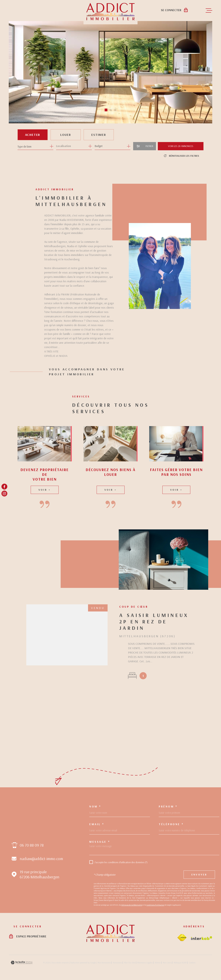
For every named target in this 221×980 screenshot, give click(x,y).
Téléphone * (171, 824)
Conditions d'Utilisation (155, 905)
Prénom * (168, 806)
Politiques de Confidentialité (132, 905)
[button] (106, 110)
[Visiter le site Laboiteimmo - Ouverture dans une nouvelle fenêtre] (22, 963)
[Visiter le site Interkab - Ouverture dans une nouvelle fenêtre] (202, 938)
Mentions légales (145, 963)
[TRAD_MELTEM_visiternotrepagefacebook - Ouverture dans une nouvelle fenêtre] (4, 486)
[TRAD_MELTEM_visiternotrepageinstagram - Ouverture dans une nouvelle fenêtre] (4, 494)
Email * (97, 824)
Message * (100, 842)
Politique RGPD (180, 963)
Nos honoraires (104, 963)
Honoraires (117, 963)
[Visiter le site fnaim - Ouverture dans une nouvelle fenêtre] (182, 938)
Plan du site (130, 963)
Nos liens (167, 963)
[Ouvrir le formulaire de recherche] (145, 146)
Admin (158, 963)
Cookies (192, 963)
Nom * (95, 806)
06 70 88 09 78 (32, 845)
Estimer (99, 135)
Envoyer (199, 875)
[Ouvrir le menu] (209, 11)
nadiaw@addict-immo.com (41, 859)
